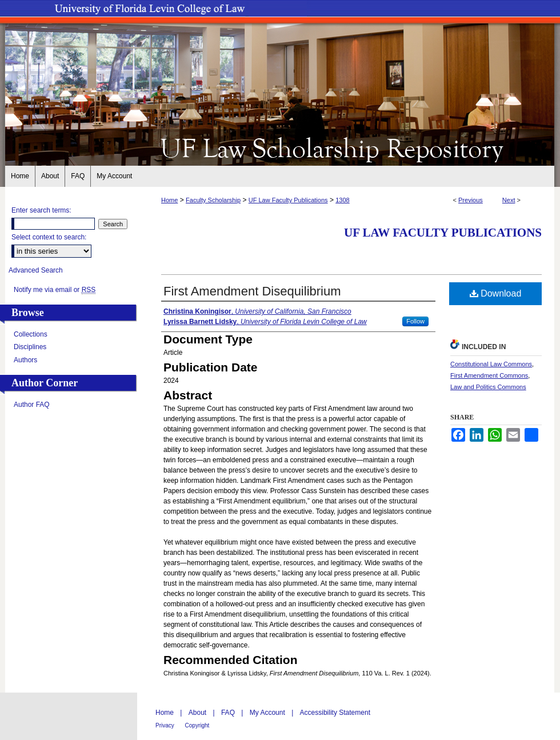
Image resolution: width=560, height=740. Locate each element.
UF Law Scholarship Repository (280, 147)
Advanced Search (36, 270)
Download (496, 293)
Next (509, 200)
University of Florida (494, 716)
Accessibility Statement (335, 713)
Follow (415, 321)
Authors (25, 360)
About (199, 713)
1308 (342, 200)
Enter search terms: (41, 210)
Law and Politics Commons (488, 387)
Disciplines (30, 347)
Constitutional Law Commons (491, 364)
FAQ (229, 713)
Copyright (197, 725)
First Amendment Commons (489, 375)
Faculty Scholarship (213, 200)
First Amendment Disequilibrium (252, 291)
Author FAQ (32, 405)
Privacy (166, 725)
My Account (268, 713)
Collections (31, 334)
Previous (471, 200)
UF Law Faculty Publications (288, 200)
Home (169, 200)
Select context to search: (49, 237)
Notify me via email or (55, 290)
